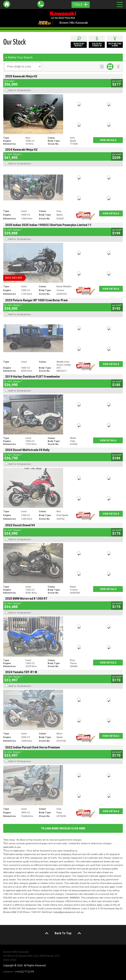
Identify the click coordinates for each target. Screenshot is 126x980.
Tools (81, 5)
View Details (108, 140)
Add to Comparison (20, 90)
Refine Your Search (19, 57)
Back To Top (63, 933)
